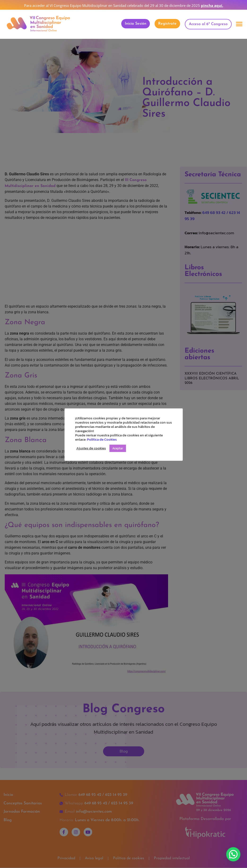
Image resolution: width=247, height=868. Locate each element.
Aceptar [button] (118, 448)
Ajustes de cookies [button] (91, 448)
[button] (239, 24)
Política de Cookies (102, 439)
